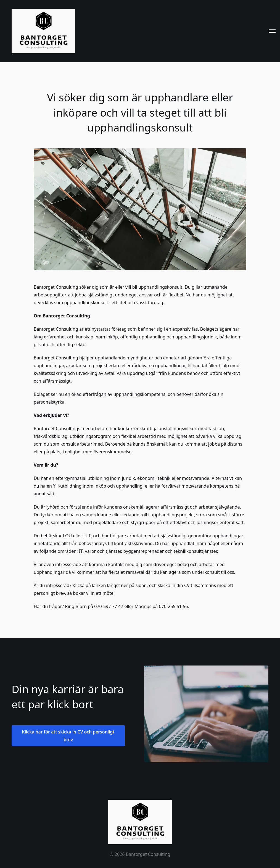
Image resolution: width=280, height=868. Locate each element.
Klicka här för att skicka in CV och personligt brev (68, 736)
